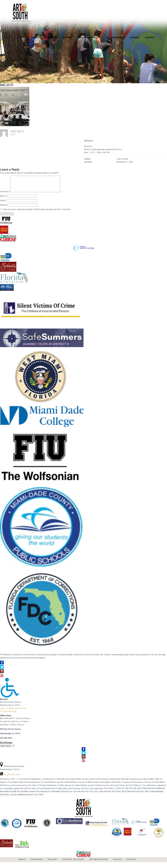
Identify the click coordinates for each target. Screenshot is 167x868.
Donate (135, 38)
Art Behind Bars (115, 38)
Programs (51, 38)
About (36, 38)
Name (3, 199)
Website (3, 208)
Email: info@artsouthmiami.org (13, 711)
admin (13, 134)
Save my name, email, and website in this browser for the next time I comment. (37, 212)
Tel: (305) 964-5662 (8, 715)
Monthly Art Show (89, 38)
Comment (5, 195)
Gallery (68, 38)
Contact (150, 38)
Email (3, 204)
